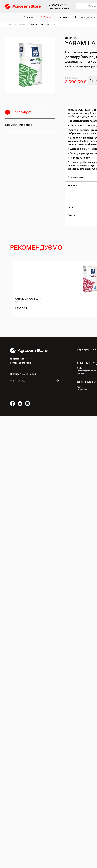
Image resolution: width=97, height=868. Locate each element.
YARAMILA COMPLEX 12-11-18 (43, 25)
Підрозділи (82, 390)
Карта (80, 387)
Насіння (63, 17)
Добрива (46, 17)
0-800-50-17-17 (59, 5)
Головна (28, 17)
